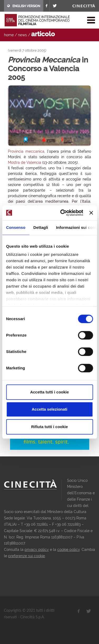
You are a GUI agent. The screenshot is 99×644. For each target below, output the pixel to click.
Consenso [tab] (16, 227)
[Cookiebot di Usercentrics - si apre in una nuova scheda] (62, 213)
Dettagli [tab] (41, 227)
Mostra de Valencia (25, 162)
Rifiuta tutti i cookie (49, 427)
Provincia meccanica (26, 151)
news (22, 35)
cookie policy (69, 550)
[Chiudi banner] (91, 213)
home (9, 35)
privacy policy (37, 550)
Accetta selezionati (49, 409)
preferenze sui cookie (27, 556)
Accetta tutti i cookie (49, 392)
